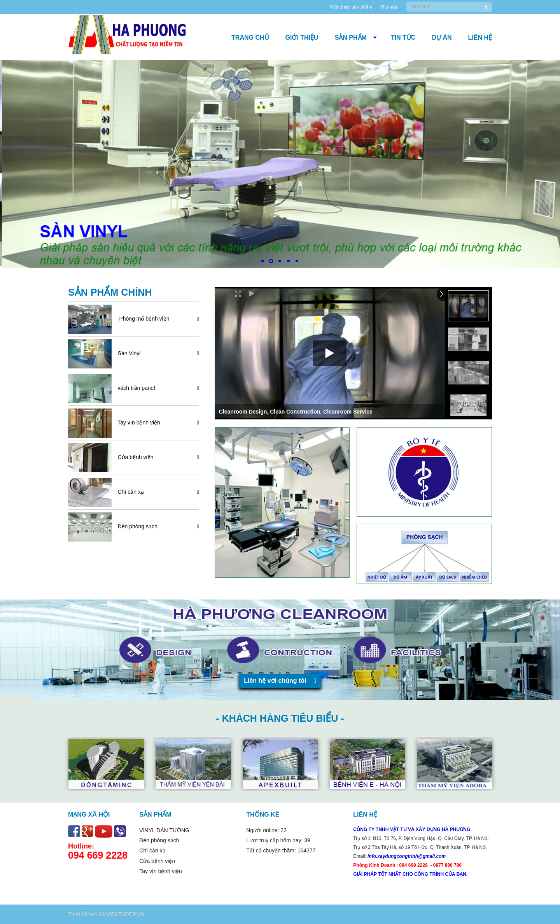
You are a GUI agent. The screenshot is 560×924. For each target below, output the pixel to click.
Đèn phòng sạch (135, 526)
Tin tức (403, 38)
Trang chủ (250, 38)
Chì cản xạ (129, 492)
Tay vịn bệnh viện (137, 423)
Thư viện (389, 7)
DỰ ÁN (442, 38)
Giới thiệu (302, 38)
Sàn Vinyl (127, 353)
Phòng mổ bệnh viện (141, 319)
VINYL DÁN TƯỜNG (164, 830)
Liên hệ (480, 38)
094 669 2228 (98, 855)
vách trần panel (134, 388)
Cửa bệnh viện (133, 457)
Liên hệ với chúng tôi (280, 681)
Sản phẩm (351, 38)
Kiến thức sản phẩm (351, 7)
